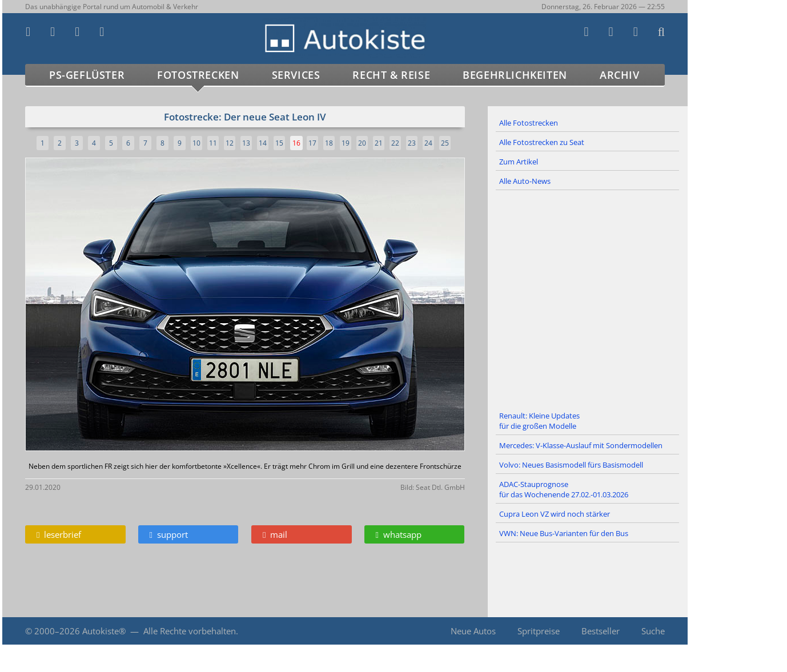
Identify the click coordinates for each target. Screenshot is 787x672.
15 (279, 143)
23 (412, 143)
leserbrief (59, 534)
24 (428, 143)
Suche (653, 631)
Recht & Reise (391, 75)
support (169, 534)
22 (395, 143)
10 (196, 143)
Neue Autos (473, 631)
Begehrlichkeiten (515, 75)
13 (246, 143)
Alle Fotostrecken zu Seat (542, 142)
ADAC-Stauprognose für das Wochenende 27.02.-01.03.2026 (564, 489)
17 (312, 143)
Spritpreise (539, 631)
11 (213, 143)
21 (379, 143)
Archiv (620, 75)
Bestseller (601, 631)
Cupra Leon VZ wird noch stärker (555, 514)
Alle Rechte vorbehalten (190, 631)
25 (445, 143)
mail (275, 534)
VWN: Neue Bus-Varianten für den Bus (564, 533)
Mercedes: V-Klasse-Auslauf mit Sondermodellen (581, 445)
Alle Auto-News (525, 181)
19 (346, 143)
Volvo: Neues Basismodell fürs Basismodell (571, 465)
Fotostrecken (198, 75)
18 (329, 143)
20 (362, 143)
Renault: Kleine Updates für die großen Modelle (539, 421)
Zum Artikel (519, 162)
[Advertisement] (588, 299)
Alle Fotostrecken (529, 123)
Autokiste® (104, 631)
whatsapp (399, 534)
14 (263, 143)
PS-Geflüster (87, 75)
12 (230, 143)
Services (296, 75)
